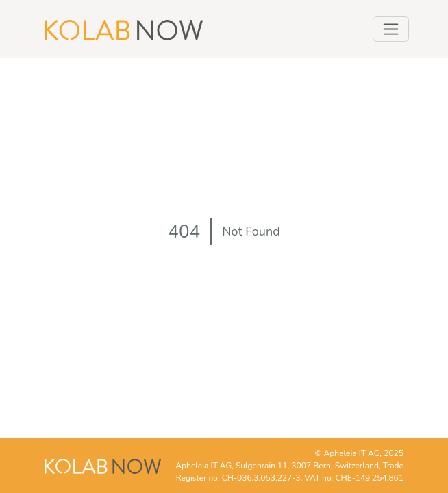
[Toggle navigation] (391, 29)
